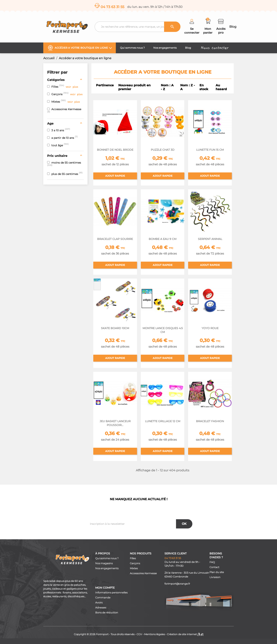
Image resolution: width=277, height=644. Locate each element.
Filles (133, 558)
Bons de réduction (107, 613)
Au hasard (221, 87)
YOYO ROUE (210, 328)
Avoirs (99, 603)
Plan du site (217, 572)
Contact (214, 567)
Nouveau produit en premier (134, 87)
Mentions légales (154, 634)
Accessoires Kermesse (143, 573)
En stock (204, 87)
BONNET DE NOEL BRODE (115, 150)
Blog (233, 27)
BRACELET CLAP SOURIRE (115, 239)
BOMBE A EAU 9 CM (163, 239)
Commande (103, 598)
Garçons (135, 563)
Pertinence (105, 85)
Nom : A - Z (167, 87)
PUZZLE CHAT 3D (163, 150)
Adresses (101, 608)
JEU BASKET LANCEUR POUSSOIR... (115, 423)
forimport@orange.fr (177, 584)
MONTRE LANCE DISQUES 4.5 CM (163, 330)
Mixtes (134, 568)
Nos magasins (104, 563)
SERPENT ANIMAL (210, 239)
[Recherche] (138, 27)
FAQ (212, 562)
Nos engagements (107, 568)
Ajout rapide (115, 176)
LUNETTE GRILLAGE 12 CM (163, 421)
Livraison (215, 577)
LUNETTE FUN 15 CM (210, 150)
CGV (139, 634)
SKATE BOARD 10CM (115, 328)
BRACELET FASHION (210, 421)
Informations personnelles (111, 593)
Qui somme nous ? (107, 558)
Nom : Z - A (188, 87)
